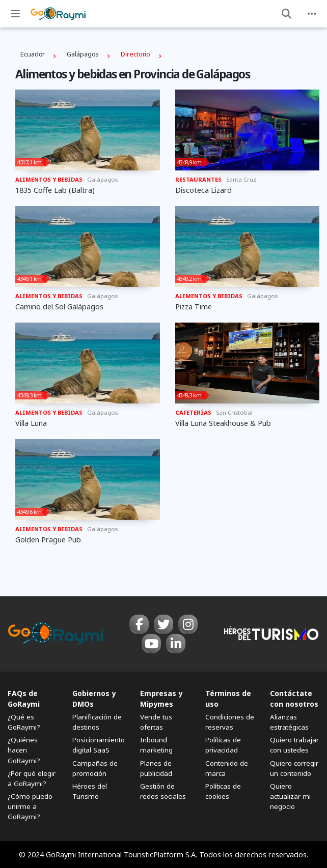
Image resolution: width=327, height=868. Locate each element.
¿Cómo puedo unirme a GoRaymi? (30, 806)
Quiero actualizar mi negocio (290, 796)
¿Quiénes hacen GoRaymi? (24, 750)
